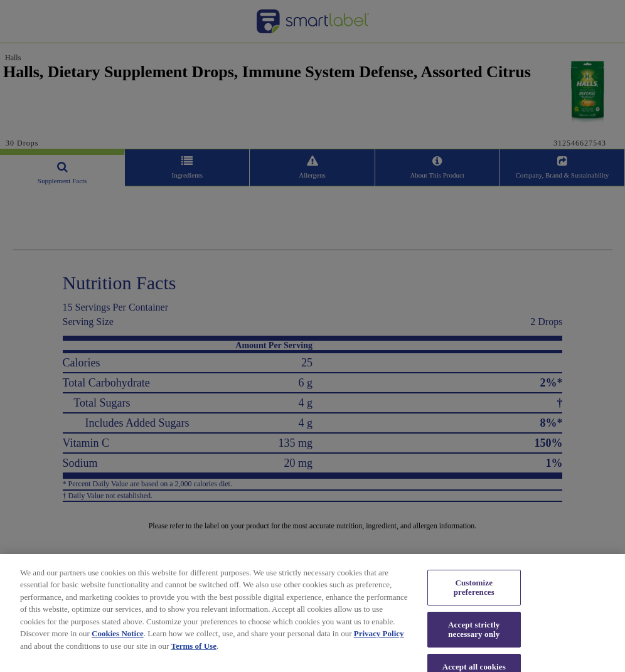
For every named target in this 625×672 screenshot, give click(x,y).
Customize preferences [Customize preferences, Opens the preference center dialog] (474, 595)
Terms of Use (193, 653)
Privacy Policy (379, 641)
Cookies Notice (118, 641)
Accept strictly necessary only (474, 637)
